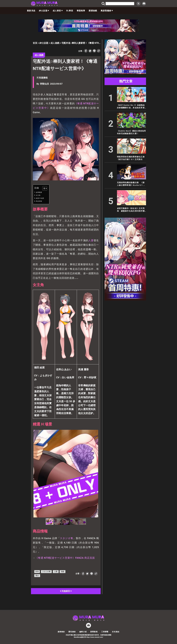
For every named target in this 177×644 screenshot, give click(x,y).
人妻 (91, 240)
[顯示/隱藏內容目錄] (43, 188)
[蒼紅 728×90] (88, 31)
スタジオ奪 (67, 538)
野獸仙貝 (45, 84)
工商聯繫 (105, 632)
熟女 (37, 576)
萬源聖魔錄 (107, 11)
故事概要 (39, 192)
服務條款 (61, 632)
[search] (120, 4)
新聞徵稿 (94, 632)
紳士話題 (44, 11)
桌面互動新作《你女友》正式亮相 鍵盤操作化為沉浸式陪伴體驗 (131, 210)
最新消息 (31, 11)
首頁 (35, 43)
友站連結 (116, 632)
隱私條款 (72, 632)
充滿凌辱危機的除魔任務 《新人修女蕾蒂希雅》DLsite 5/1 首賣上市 (131, 184)
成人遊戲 (55, 43)
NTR (37, 572)
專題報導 (81, 11)
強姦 (63, 572)
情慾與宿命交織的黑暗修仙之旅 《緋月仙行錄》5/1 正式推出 (131, 158)
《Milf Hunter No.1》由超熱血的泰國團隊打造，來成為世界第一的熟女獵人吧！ (131, 107)
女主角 (38, 195)
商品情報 (39, 201)
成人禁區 (58, 11)
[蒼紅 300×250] (125, 73)
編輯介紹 (83, 632)
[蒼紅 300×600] (125, 300)
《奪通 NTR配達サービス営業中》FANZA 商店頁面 (65, 558)
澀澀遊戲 (93, 11)
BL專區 (70, 11)
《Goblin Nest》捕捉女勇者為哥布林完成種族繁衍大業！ (132, 132)
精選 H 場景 (40, 198)
